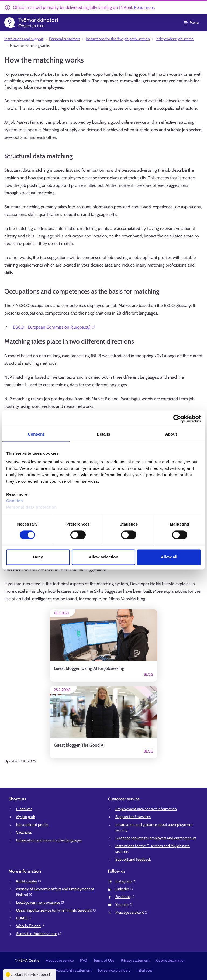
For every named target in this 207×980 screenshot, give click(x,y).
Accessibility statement (73, 970)
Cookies (15, 501)
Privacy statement (135, 960)
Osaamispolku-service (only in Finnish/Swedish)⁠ (56, 910)
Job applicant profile (32, 824)
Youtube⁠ (124, 905)
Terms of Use (104, 960)
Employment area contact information (146, 809)
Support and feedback (133, 859)
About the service (60, 960)
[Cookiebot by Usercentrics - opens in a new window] (177, 419)
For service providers (114, 970)
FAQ (84, 960)
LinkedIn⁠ (124, 889)
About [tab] (171, 434)
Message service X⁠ (132, 912)
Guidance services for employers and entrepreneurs (156, 838)
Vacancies (24, 832)
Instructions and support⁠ (24, 39)
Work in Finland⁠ (31, 926)
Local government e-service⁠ (40, 902)
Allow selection (103, 557)
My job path (26, 817)
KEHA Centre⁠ (29, 881)
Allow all (169, 557)
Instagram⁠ (126, 881)
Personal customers (65, 39)
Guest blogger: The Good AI (79, 745)
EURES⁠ (24, 918)
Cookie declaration (171, 960)
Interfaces (145, 970)
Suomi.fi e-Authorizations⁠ (39, 934)
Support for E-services (133, 817)
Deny (38, 557)
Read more (144, 7)
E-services (24, 809)
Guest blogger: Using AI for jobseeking (89, 668)
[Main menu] (195, 23)
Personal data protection (32, 507)
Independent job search (175, 39)
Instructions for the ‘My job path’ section (118, 39)
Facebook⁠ (125, 897)
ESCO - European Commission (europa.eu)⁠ (54, 327)
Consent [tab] (36, 434)
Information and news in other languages (49, 840)
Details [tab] (103, 434)
